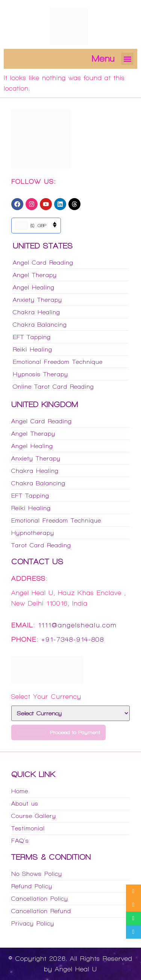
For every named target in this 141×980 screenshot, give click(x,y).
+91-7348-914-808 (73, 639)
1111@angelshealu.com (77, 625)
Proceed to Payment (58, 732)
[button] (127, 59)
